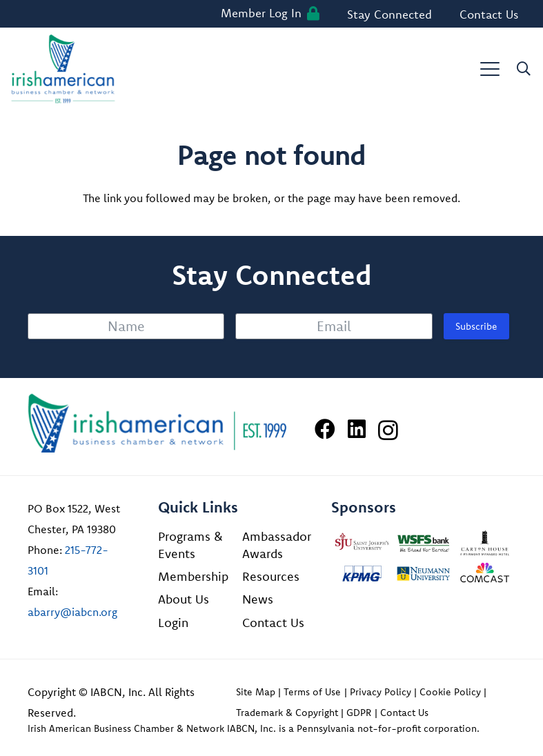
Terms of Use (312, 692)
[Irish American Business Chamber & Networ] (157, 423)
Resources (271, 576)
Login (173, 623)
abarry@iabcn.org (72, 612)
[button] (490, 69)
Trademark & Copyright (287, 713)
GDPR (359, 713)
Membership (193, 576)
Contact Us (273, 623)
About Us (184, 599)
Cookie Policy (450, 692)
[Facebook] (325, 429)
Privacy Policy (381, 692)
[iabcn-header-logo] (63, 69)
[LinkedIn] (357, 429)
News (258, 599)
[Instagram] (388, 430)
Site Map (256, 692)
